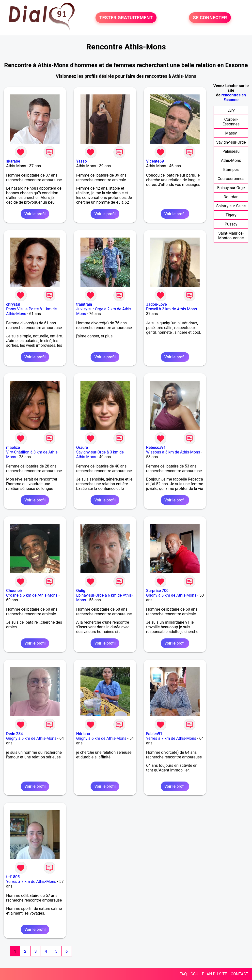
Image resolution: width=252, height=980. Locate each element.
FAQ (183, 974)
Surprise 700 (157, 591)
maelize (13, 447)
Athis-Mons (231, 160)
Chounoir (14, 591)
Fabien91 (154, 734)
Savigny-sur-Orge (231, 142)
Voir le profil (35, 214)
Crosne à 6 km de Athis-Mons (32, 595)
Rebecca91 (156, 447)
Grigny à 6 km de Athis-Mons (171, 595)
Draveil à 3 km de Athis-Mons (172, 309)
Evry (231, 110)
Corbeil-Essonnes (231, 122)
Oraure (82, 447)
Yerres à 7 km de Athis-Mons (171, 738)
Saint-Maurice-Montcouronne (231, 236)
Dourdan (231, 197)
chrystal (13, 304)
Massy (231, 133)
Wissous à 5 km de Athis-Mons (173, 452)
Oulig (81, 591)
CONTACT (239, 974)
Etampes (231, 170)
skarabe (13, 161)
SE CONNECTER (210, 18)
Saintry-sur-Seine (231, 206)
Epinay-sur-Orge (231, 188)
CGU (194, 974)
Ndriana (83, 734)
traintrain (84, 304)
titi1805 (13, 877)
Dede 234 (15, 734)
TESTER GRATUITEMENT (126, 18)
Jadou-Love (157, 304)
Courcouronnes (231, 179)
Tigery (231, 215)
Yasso (81, 161)
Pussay (231, 224)
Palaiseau (231, 151)
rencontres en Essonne (234, 97)
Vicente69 (155, 161)
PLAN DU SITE (215, 974)
